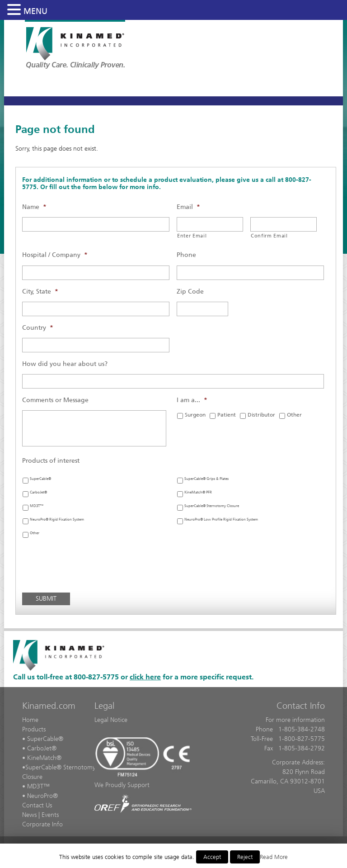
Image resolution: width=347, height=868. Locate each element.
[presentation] (91, 568)
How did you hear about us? (65, 364)
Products (34, 729)
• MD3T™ (36, 786)
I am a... (192, 400)
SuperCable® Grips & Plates (206, 479)
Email (188, 207)
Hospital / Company (55, 255)
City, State (40, 292)
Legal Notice (111, 720)
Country (38, 328)
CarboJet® (38, 492)
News (29, 815)
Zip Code (190, 292)
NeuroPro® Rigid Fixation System (57, 519)
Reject (245, 857)
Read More (274, 857)
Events (50, 815)
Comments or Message (55, 400)
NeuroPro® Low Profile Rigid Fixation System (221, 519)
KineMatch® (44, 758)
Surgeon (195, 415)
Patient (227, 415)
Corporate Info (42, 824)
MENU (35, 11)
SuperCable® (40, 479)
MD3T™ (37, 506)
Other (294, 415)
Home (30, 720)
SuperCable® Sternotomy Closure (212, 506)
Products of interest (51, 461)
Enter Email (192, 236)
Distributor (261, 415)
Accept (212, 857)
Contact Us (37, 805)
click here (145, 677)
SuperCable (41, 767)
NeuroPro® (42, 796)
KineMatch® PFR (198, 492)
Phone (186, 255)
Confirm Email (269, 236)
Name (34, 207)
